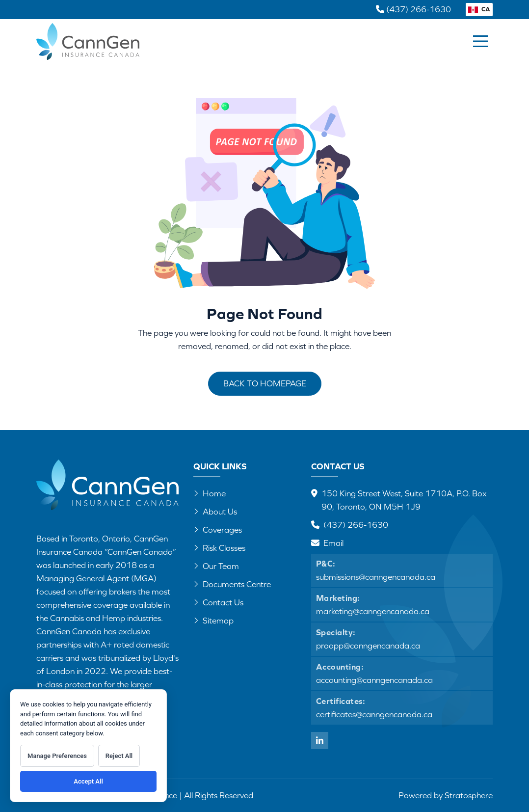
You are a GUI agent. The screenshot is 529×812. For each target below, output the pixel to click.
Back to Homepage (265, 383)
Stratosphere (469, 795)
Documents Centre (232, 584)
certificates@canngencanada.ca (374, 714)
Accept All (88, 781)
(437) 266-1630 (356, 525)
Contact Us (218, 602)
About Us (215, 512)
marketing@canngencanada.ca (373, 611)
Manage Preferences (57, 756)
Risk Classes (219, 548)
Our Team (216, 566)
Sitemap (213, 621)
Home (210, 493)
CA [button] (479, 9)
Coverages (218, 530)
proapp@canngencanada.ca (368, 646)
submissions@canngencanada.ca (376, 577)
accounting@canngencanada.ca (374, 680)
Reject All (119, 756)
